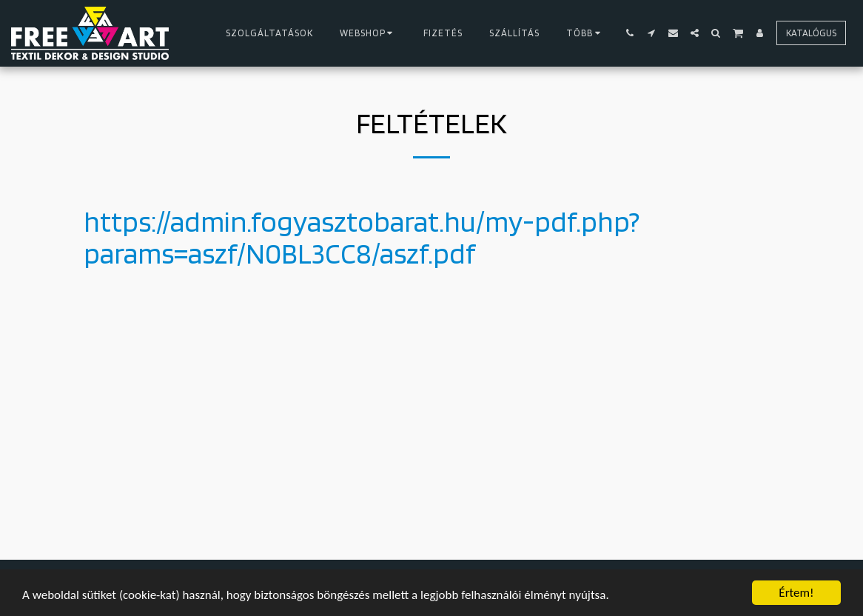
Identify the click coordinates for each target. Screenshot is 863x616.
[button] (630, 33)
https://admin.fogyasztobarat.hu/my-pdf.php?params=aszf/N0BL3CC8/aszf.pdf (362, 237)
